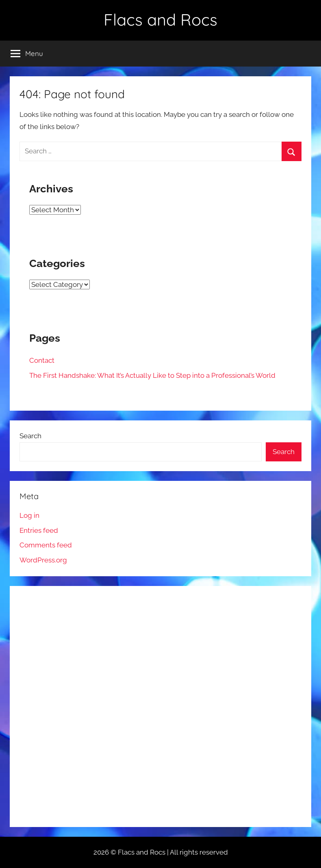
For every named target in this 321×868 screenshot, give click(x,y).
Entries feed (39, 530)
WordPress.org (43, 560)
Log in (29, 515)
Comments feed (46, 545)
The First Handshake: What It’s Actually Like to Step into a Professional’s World (152, 375)
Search (30, 436)
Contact (42, 360)
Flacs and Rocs (160, 19)
